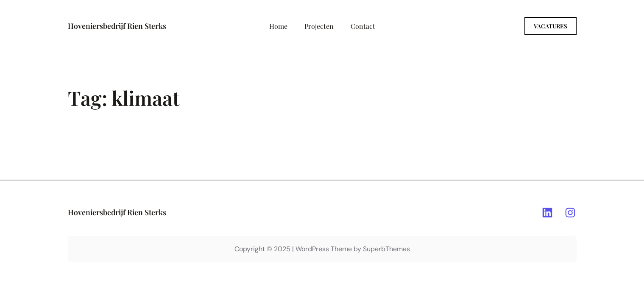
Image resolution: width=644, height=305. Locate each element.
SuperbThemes (386, 249)
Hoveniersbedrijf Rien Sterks (117, 26)
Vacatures (551, 26)
